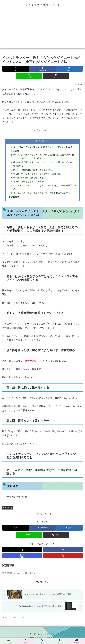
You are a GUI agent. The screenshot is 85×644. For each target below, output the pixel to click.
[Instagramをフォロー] (22, 558)
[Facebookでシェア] (42, 69)
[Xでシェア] (16, 69)
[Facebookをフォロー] (63, 552)
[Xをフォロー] (22, 552)
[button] (56, 76)
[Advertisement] (42, 30)
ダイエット (8, 510)
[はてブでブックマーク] (69, 69)
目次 (38, 141)
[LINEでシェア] (29, 76)
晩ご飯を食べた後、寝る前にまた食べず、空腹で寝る (38, 175)
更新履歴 (15, 199)
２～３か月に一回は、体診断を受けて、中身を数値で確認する (42, 195)
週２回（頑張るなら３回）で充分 (29, 183)
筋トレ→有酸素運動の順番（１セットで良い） (35, 171)
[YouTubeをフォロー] (63, 558)
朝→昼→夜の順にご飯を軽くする (29, 179)
